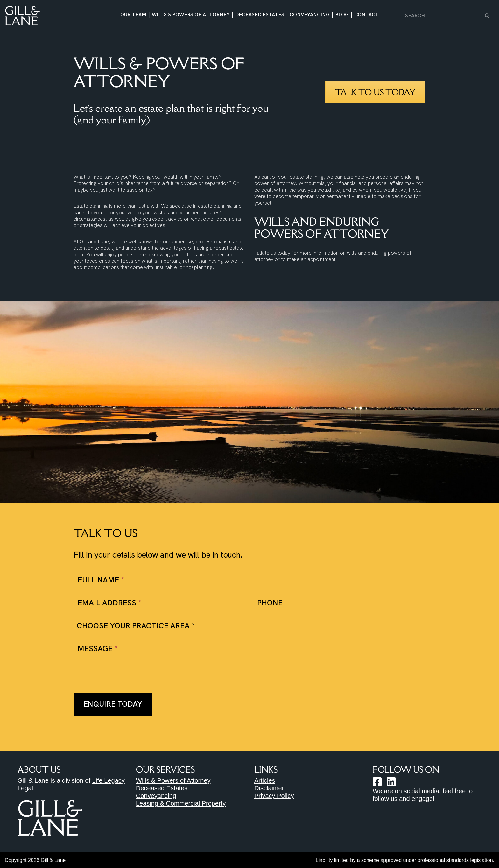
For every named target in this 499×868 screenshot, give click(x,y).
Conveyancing (310, 15)
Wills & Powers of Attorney (191, 15)
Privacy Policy (274, 796)
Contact (366, 15)
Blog (342, 15)
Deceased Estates (260, 15)
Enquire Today (113, 704)
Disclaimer (269, 788)
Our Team (133, 15)
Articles (265, 780)
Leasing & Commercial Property (181, 803)
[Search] (443, 15)
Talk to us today (375, 92)
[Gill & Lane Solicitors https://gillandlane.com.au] (22, 15)
